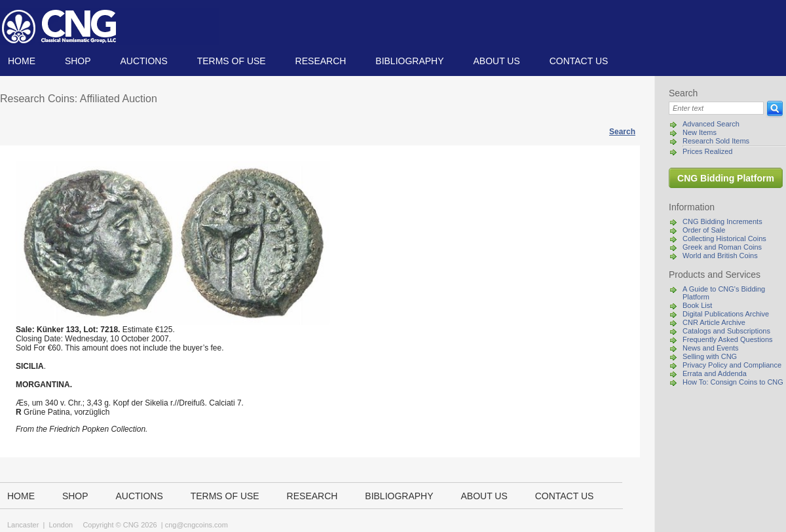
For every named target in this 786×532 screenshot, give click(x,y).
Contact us (579, 61)
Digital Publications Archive (726, 314)
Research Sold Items (716, 141)
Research (321, 61)
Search (622, 132)
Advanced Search (711, 124)
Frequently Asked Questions (728, 339)
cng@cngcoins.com (196, 525)
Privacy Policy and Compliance (732, 365)
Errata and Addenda (715, 373)
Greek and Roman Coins (722, 247)
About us (496, 61)
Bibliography (409, 61)
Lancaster (23, 525)
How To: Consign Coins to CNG (733, 382)
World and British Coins (720, 256)
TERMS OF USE (232, 61)
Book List (697, 305)
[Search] (716, 108)
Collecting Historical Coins (724, 238)
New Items (700, 132)
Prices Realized (707, 151)
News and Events (711, 348)
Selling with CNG (710, 356)
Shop (78, 61)
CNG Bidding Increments (722, 221)
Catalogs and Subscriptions (726, 331)
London (61, 525)
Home (22, 61)
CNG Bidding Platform (726, 178)
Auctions (143, 61)
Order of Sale (704, 230)
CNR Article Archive (714, 322)
